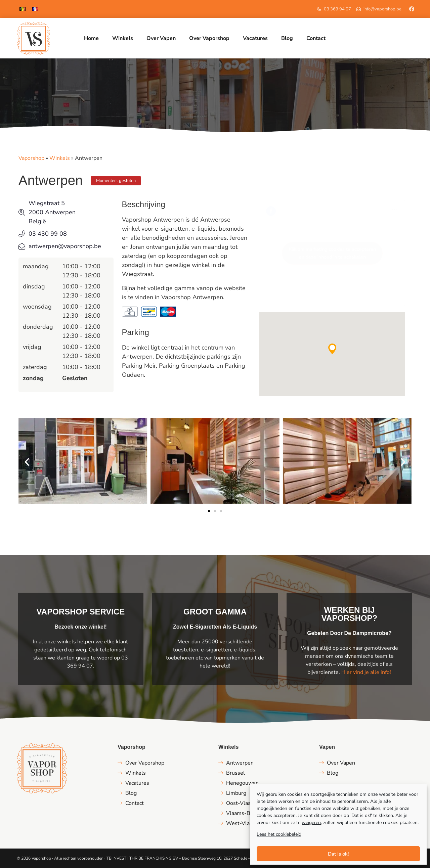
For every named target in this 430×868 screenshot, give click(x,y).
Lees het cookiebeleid (279, 834)
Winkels (60, 158)
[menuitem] (23, 9)
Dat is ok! (338, 854)
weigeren (311, 823)
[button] (332, 349)
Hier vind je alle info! (366, 672)
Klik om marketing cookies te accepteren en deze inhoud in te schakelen (332, 253)
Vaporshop (31, 158)
